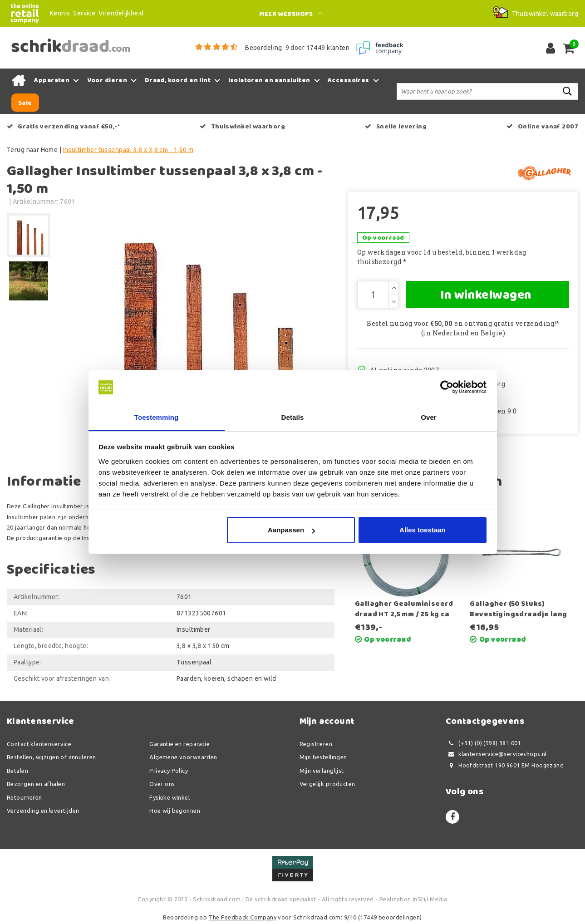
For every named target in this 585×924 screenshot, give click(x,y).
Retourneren (25, 797)
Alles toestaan (423, 530)
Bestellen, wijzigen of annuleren (51, 757)
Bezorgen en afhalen (36, 784)
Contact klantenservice (39, 744)
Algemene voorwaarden (183, 757)
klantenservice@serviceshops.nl (496, 754)
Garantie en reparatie (179, 744)
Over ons (162, 784)
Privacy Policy (169, 771)
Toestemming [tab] (157, 417)
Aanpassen (291, 530)
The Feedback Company (243, 917)
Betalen (17, 771)
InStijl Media (430, 899)
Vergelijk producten (327, 784)
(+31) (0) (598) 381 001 (483, 743)
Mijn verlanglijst (322, 771)
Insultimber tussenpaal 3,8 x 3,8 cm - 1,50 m (128, 150)
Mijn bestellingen (323, 757)
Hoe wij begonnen (175, 811)
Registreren (316, 744)
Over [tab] (429, 417)
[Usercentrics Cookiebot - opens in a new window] (447, 388)
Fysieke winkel (170, 797)
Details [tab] (293, 417)
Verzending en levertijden (43, 811)
